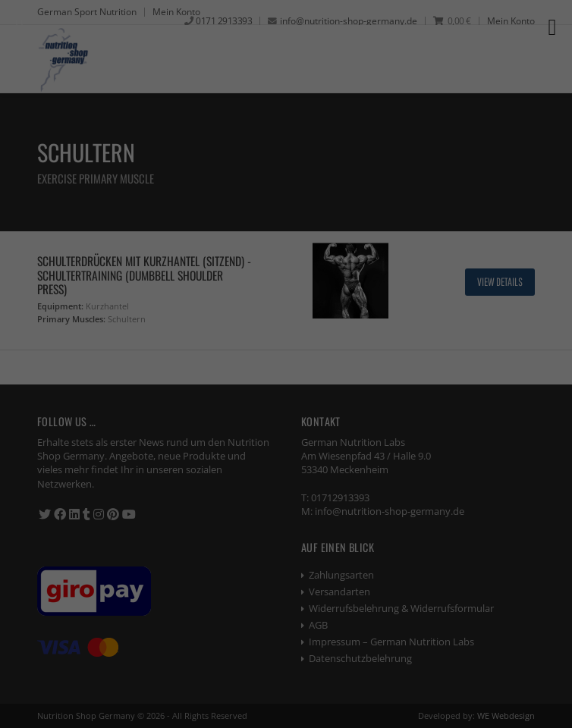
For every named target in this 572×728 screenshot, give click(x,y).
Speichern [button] (286, 518)
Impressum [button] (366, 599)
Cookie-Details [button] (213, 599)
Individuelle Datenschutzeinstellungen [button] (286, 563)
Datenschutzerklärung (149, 249)
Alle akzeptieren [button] (286, 473)
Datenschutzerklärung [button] (292, 599)
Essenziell (135, 294)
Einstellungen (127, 264)
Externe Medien (151, 358)
